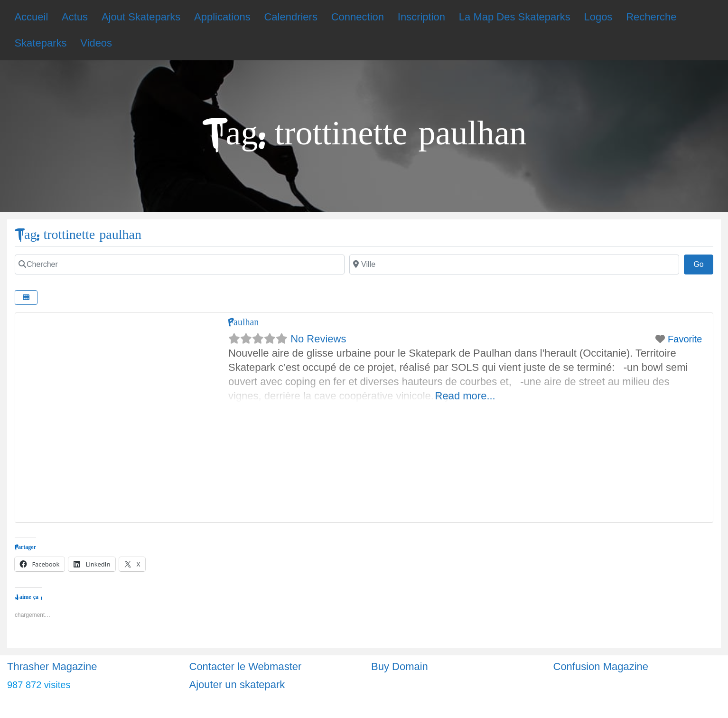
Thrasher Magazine (52, 666)
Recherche (651, 17)
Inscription (421, 17)
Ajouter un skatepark (237, 685)
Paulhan (243, 322)
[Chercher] (180, 265)
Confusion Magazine (601, 666)
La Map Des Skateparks (515, 17)
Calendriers (291, 17)
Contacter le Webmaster (246, 666)
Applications (222, 17)
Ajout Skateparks (141, 17)
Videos (96, 43)
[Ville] (514, 265)
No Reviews (318, 339)
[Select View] (26, 298)
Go (703, 263)
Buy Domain (400, 666)
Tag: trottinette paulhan (78, 235)
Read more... (465, 396)
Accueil (31, 17)
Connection (358, 17)
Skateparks (40, 43)
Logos (598, 17)
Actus (75, 17)
